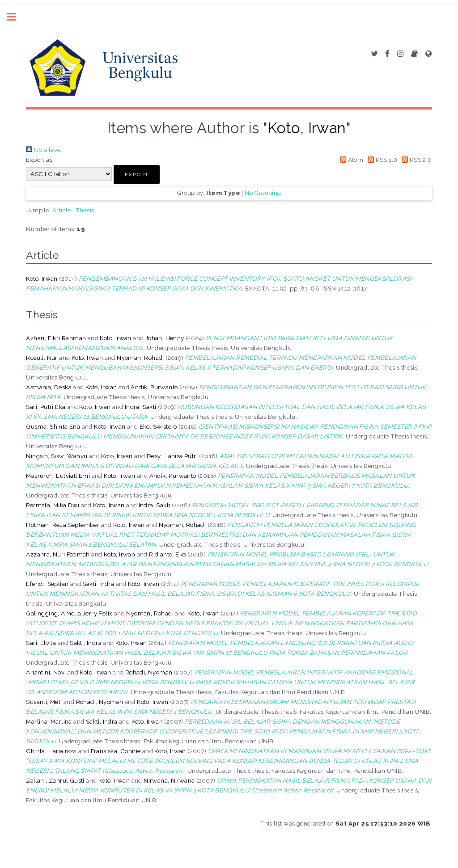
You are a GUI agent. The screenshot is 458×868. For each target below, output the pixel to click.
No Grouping (263, 193)
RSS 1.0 (381, 160)
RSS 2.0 (416, 160)
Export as (39, 160)
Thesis (85, 210)
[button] (137, 175)
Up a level (44, 150)
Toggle (16, 17)
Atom (350, 160)
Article (62, 210)
